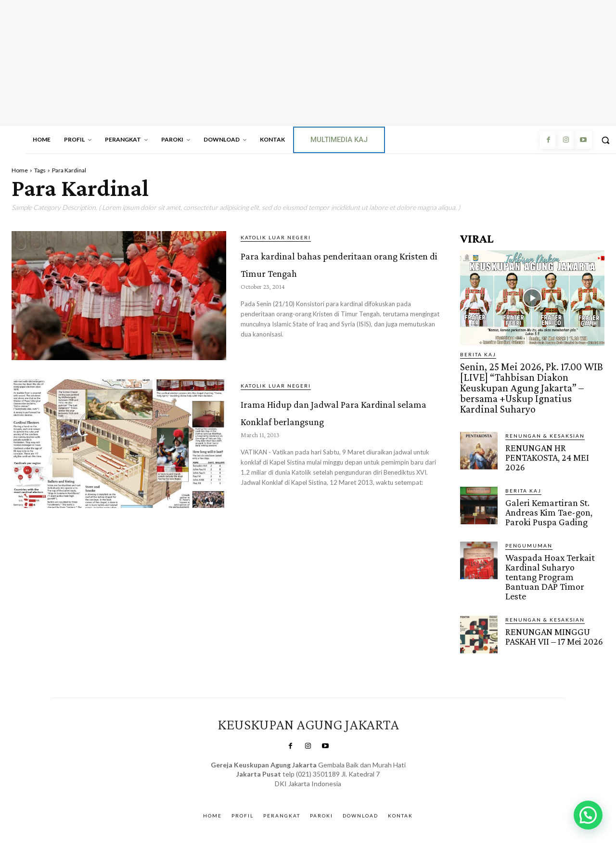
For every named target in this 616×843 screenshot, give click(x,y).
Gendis (335, 762)
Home (20, 170)
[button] (588, 815)
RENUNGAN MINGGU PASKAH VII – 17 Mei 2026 (553, 605)
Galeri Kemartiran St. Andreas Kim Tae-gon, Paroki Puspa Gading (547, 494)
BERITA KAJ (478, 354)
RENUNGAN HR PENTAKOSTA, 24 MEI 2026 (546, 440)
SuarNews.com (294, 762)
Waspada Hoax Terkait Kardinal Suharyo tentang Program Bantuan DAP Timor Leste (555, 552)
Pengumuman (529, 526)
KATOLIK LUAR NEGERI (276, 237)
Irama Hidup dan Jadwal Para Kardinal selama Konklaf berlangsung (333, 419)
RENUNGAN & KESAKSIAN (545, 419)
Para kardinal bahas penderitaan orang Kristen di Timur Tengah (339, 270)
